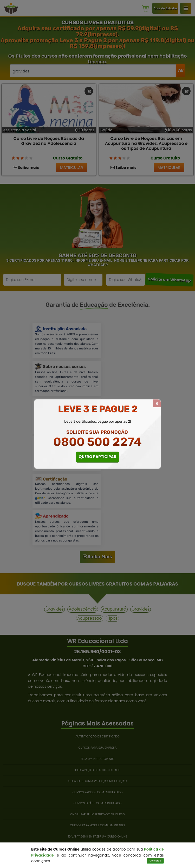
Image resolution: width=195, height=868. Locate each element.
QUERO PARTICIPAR (98, 457)
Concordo (155, 861)
